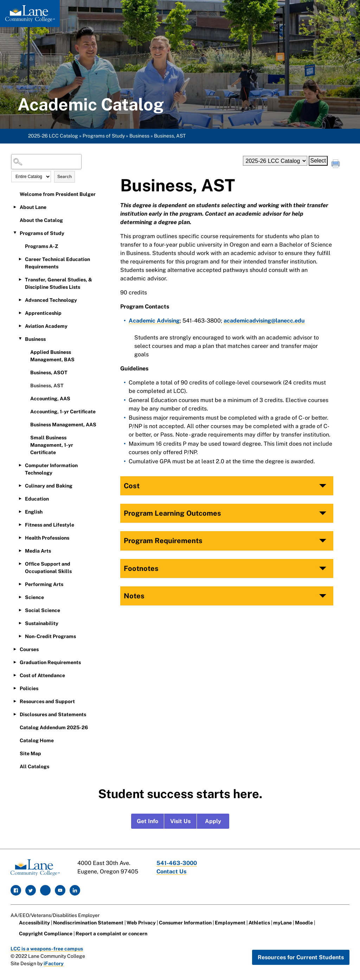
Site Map (30, 753)
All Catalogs (34, 766)
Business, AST (47, 386)
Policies (29, 688)
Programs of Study (104, 136)
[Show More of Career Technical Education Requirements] (20, 259)
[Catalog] (275, 161)
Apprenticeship (43, 313)
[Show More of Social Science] (20, 610)
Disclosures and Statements (53, 714)
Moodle (304, 923)
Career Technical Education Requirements (57, 263)
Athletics (259, 923)
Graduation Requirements (50, 662)
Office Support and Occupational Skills (48, 568)
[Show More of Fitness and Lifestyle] (20, 524)
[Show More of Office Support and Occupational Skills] (20, 564)
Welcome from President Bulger (58, 194)
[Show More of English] (20, 511)
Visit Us (180, 821)
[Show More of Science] (20, 597)
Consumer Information (185, 923)
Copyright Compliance (46, 934)
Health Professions (47, 538)
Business (139, 136)
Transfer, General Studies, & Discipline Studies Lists (59, 283)
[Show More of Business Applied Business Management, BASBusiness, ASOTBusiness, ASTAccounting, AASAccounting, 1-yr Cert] (20, 339)
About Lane (33, 207)
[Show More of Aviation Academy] (20, 326)
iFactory (54, 963)
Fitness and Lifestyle (50, 525)
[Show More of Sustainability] (20, 623)
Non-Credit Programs (50, 636)
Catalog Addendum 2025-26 (54, 727)
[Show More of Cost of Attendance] (15, 675)
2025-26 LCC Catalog (53, 136)
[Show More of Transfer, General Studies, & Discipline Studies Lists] (20, 279)
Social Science (43, 610)
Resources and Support (47, 701)
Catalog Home (37, 740)
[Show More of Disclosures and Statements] (15, 714)
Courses (29, 649)
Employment (230, 923)
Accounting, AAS (50, 399)
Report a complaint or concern (111, 934)
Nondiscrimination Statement (88, 923)
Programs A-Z (41, 246)
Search (65, 177)
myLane (282, 923)
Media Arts (38, 551)
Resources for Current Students (301, 957)
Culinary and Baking (49, 486)
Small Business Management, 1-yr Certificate (52, 445)
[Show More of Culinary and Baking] (20, 485)
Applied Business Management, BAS (52, 356)
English (34, 512)
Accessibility (34, 923)
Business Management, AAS (63, 425)
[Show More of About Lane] (15, 207)
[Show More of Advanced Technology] (20, 300)
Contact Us (171, 871)
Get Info (147, 821)
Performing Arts (44, 584)
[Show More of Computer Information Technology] (20, 465)
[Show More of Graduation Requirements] (15, 662)
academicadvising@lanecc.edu (264, 321)
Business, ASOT (49, 373)
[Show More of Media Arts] (20, 551)
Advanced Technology (51, 300)
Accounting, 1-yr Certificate (63, 412)
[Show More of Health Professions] (20, 537)
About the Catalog (41, 220)
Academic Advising (154, 321)
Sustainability (42, 623)
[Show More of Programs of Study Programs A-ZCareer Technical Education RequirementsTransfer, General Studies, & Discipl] (15, 233)
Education (37, 499)
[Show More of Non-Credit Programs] (20, 636)
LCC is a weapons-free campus (47, 949)
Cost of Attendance (42, 675)
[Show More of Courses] (15, 649)
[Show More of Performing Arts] (20, 584)
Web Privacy (141, 923)
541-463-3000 (177, 863)
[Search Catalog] (46, 162)
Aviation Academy (46, 326)
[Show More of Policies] (15, 688)
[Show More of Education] (20, 498)
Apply (213, 821)
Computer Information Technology (51, 469)
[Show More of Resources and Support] (15, 701)
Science (34, 597)
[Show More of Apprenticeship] (20, 313)
